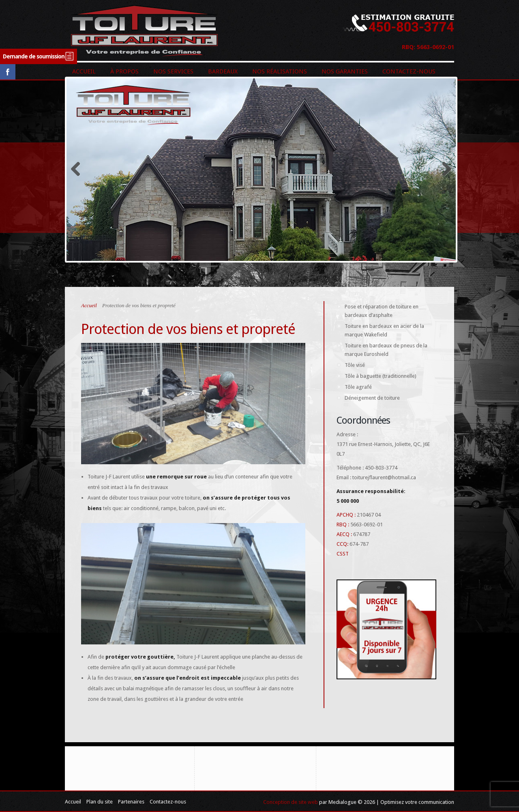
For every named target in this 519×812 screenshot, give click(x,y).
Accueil (89, 305)
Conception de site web (291, 802)
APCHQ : (346, 515)
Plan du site (100, 802)
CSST (343, 554)
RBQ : (343, 524)
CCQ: (342, 544)
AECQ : (344, 534)
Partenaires (131, 802)
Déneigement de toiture (372, 398)
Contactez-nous (168, 802)
